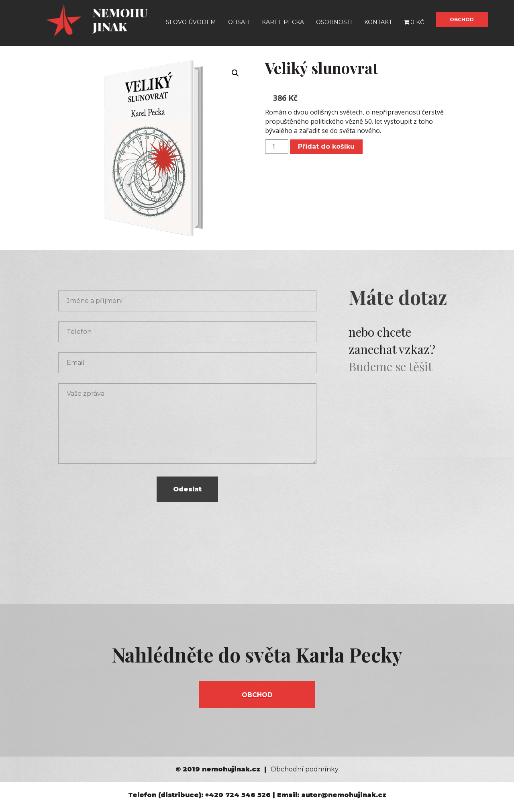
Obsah (239, 22)
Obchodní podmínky (305, 769)
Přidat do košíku (326, 146)
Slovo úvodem (191, 22)
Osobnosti (334, 22)
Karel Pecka (283, 22)
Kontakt (378, 22)
